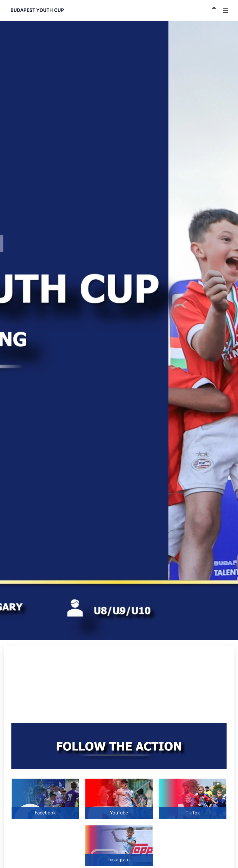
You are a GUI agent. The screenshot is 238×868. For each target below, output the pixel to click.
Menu (225, 11)
